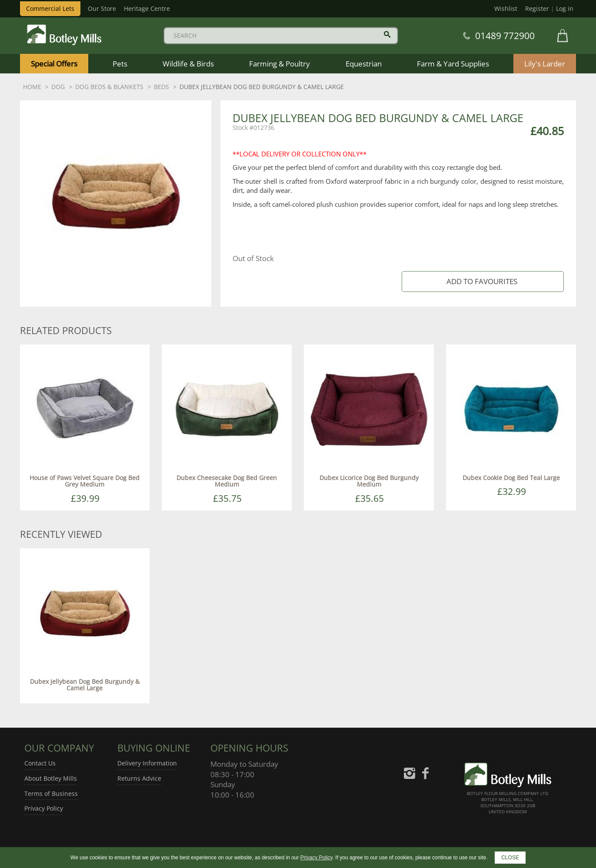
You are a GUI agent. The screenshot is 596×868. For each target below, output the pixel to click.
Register (537, 8)
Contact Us (40, 763)
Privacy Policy (44, 808)
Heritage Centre (147, 8)
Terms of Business (51, 793)
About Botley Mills (51, 778)
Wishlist (506, 8)
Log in (565, 8)
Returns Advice (139, 778)
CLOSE (510, 858)
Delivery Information (147, 763)
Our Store (102, 8)
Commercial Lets (50, 8)
